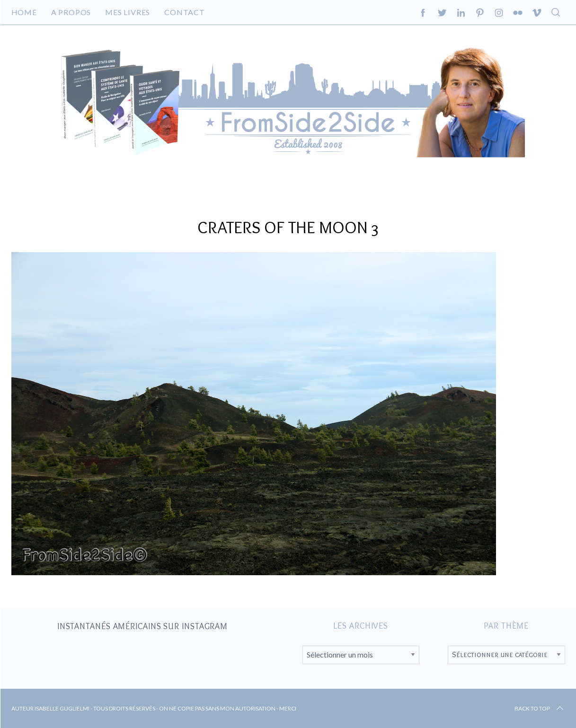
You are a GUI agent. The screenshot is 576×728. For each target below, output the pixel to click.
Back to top (540, 709)
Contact (185, 12)
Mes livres (128, 12)
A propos (71, 12)
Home (24, 12)
